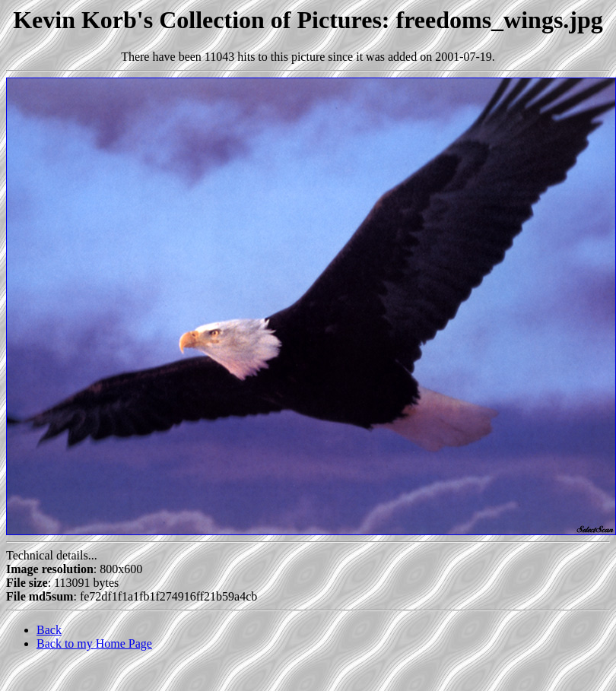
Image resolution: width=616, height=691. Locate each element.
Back (49, 630)
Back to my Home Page (94, 643)
